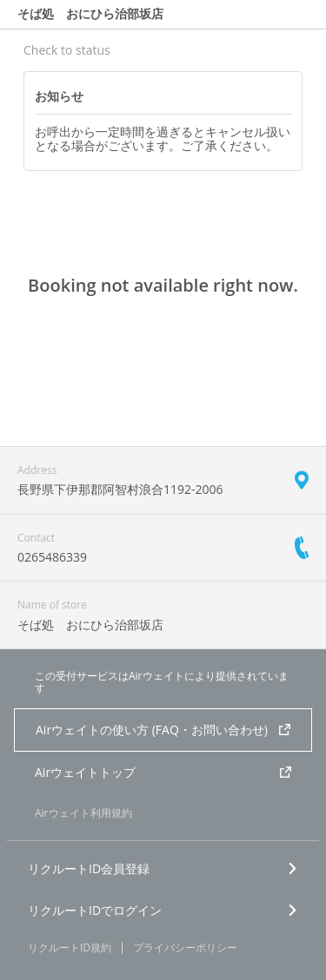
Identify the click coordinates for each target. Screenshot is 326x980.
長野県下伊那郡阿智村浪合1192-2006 (120, 489)
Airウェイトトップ (163, 772)
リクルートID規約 (70, 948)
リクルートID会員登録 (163, 868)
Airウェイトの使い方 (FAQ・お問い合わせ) (163, 730)
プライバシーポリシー (185, 948)
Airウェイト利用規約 (83, 813)
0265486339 (52, 557)
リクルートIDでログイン (163, 910)
